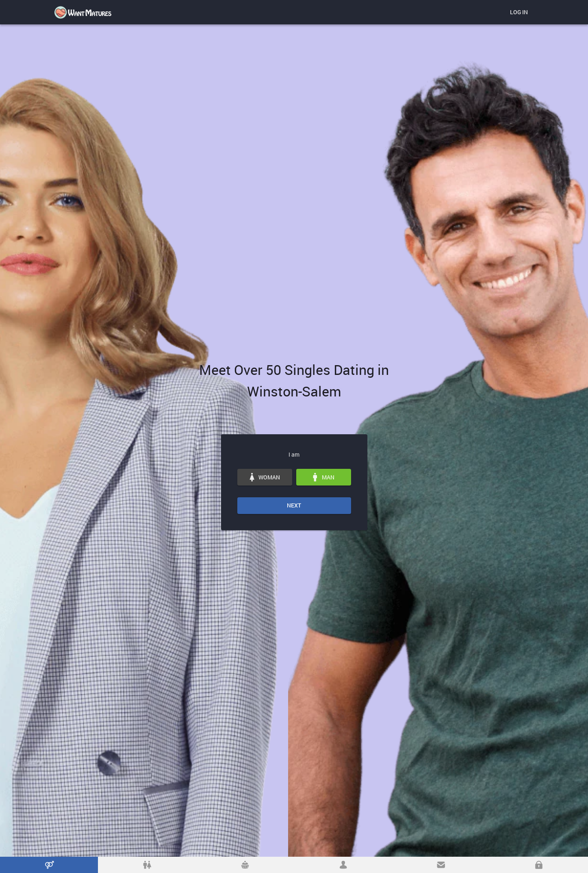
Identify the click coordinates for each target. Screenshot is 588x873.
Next (294, 505)
